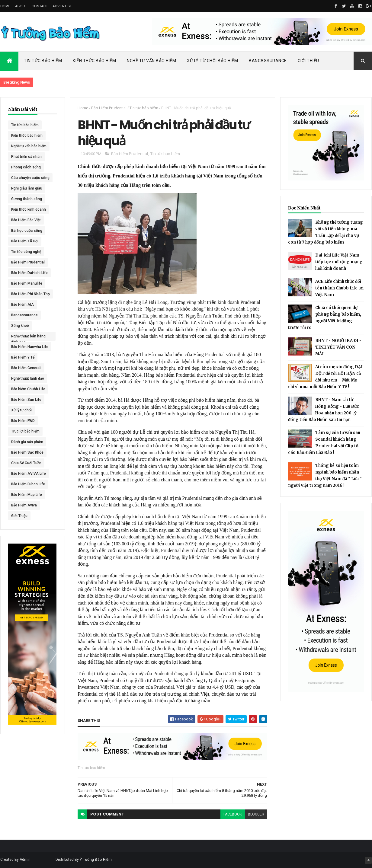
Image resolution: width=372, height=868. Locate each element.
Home (5, 6)
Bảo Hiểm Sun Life (26, 400)
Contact (40, 6)
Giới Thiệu (308, 61)
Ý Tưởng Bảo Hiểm (96, 860)
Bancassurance (268, 61)
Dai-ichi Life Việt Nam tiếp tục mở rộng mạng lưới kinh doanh (339, 262)
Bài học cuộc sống (27, 231)
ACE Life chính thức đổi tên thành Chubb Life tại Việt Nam (339, 288)
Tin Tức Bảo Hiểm (43, 61)
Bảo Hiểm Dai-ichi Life (29, 273)
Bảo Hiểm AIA (22, 305)
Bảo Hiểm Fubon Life (28, 484)
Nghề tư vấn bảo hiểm (29, 146)
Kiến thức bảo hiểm (27, 136)
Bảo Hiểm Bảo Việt (26, 220)
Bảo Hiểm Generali (26, 368)
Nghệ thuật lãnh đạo (28, 378)
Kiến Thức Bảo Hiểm (94, 61)
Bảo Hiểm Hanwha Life (30, 347)
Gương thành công (27, 199)
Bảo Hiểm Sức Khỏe (27, 452)
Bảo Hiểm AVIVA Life (29, 474)
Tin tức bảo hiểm (25, 125)
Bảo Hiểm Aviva (24, 505)
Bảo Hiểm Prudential (28, 262)
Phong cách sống (26, 167)
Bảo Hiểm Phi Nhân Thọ (30, 294)
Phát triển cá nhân (26, 157)
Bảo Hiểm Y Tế (23, 357)
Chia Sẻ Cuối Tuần (26, 463)
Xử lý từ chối (21, 410)
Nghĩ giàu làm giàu (27, 188)
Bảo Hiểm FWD (23, 421)
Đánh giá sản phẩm (27, 442)
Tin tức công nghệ (26, 252)
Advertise (62, 6)
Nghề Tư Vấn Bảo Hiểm (151, 61)
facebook (233, 814)
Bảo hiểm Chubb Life (28, 389)
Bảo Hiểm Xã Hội (25, 241)
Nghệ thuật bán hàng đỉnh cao (28, 337)
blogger (256, 814)
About (21, 6)
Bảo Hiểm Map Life (27, 495)
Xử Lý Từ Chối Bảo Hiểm (212, 61)
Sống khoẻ (20, 326)
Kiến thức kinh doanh (29, 209)
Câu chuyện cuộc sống (30, 178)
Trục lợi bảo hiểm (25, 431)
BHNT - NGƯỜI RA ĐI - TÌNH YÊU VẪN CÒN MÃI (338, 347)
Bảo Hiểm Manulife (27, 283)
